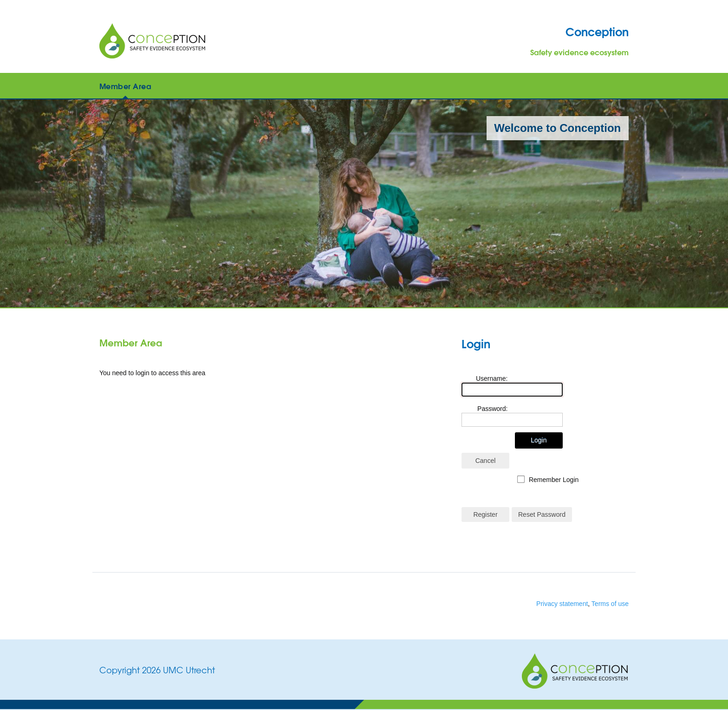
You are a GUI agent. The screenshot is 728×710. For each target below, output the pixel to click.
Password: (492, 409)
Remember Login (554, 480)
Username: (492, 378)
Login (539, 440)
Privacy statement (562, 604)
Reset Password (542, 515)
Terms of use (610, 604)
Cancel (486, 461)
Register (485, 515)
